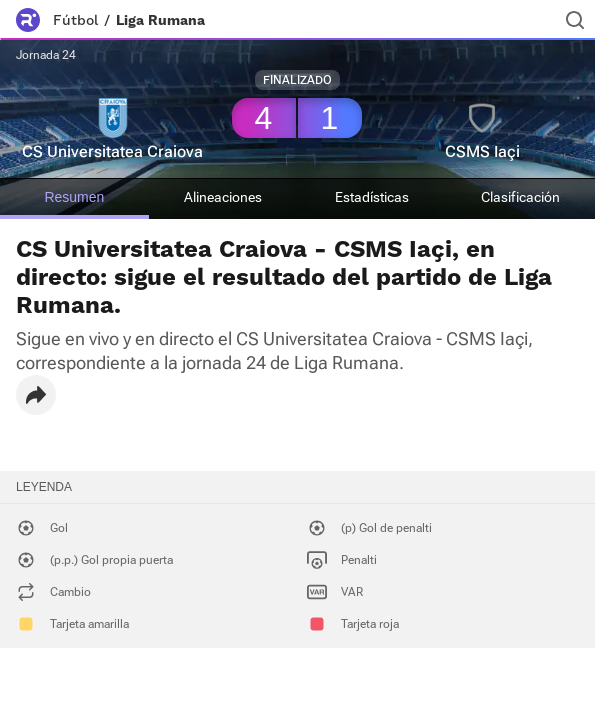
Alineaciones (223, 197)
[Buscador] (575, 20)
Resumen (74, 197)
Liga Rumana (160, 20)
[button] (36, 395)
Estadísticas (372, 197)
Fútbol (75, 20)
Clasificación (520, 197)
